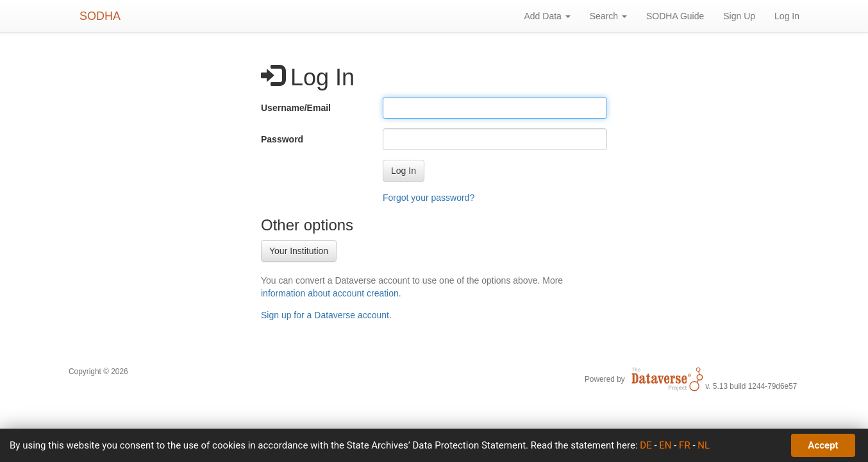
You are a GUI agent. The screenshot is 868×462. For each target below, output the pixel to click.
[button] (404, 171)
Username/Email (296, 108)
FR (685, 445)
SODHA (100, 16)
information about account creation (330, 293)
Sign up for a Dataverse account (325, 315)
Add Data (547, 16)
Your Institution (299, 251)
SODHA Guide (675, 16)
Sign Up (739, 16)
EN (665, 445)
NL (704, 445)
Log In (787, 16)
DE (646, 445)
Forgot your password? (429, 198)
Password (282, 139)
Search (608, 16)
